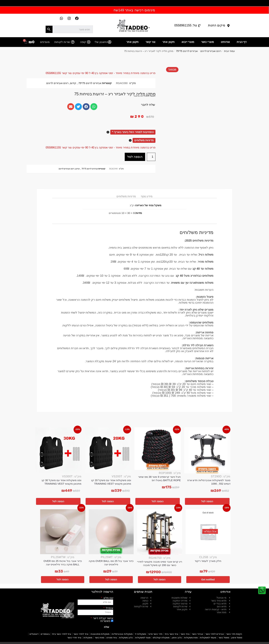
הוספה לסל (135, 157)
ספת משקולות (191, 638)
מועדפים (45, 42)
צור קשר (150, 42)
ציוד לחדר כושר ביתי (62, 634)
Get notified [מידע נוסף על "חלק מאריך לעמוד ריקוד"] (208, 580)
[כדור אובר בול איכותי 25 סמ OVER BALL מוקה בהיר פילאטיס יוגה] (63, 532)
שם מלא (108, 598)
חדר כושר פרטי (155, 634)
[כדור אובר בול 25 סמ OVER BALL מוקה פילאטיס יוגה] (111, 532)
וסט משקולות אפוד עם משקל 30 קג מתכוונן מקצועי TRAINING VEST (62, 482)
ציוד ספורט (112, 638)
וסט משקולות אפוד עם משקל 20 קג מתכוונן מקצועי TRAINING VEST (111, 482)
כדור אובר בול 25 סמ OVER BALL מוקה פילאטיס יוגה (111, 563)
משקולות (88, 638)
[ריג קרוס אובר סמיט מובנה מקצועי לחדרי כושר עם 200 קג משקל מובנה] (160, 532)
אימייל (109, 608)
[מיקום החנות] (228, 26)
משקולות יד (140, 634)
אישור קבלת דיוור (103, 618)
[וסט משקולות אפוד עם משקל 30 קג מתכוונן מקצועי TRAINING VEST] (58, 450)
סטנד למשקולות (143, 638)
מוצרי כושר (207, 42)
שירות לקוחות (62, 42)
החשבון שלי (101, 42)
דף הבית (242, 42)
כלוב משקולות (126, 638)
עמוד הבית (230, 51)
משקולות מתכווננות (100, 634)
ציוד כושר (185, 634)
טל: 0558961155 (186, 25)
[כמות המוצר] (151, 157)
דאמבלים (34, 634)
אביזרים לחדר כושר (215, 634)
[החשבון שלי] (110, 42)
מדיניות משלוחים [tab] (126, 196)
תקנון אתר (168, 42)
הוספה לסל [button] (207, 501)
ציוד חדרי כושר (74, 638)
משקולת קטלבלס (161, 638)
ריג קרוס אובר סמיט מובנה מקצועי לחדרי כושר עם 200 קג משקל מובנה (160, 563)
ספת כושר (100, 638)
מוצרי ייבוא (188, 42)
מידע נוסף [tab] (147, 196)
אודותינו (225, 42)
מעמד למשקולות (208, 638)
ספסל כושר (224, 638)
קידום (73, 83)
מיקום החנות (217, 25)
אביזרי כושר (197, 634)
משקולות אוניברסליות (122, 634)
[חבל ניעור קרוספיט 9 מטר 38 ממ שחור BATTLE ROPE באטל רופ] (158, 449)
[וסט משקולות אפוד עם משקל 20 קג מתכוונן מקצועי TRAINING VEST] (108, 450)
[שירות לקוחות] (73, 42)
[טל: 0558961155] (199, 26)
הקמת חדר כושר (234, 634)
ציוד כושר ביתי (171, 634)
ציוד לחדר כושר (81, 634)
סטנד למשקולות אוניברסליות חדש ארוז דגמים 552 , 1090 (209, 482)
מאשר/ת (105, 621)
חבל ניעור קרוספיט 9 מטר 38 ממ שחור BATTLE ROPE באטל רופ (159, 479)
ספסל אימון (237, 638)
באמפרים (45, 634)
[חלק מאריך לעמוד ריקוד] (208, 532)
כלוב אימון (177, 638)
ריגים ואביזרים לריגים (211, 51)
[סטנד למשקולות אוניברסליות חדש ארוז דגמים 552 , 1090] (207, 450)
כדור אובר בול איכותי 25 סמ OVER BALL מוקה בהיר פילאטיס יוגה (63, 563)
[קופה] (89, 42)
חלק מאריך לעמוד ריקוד (208, 561)
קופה (83, 42)
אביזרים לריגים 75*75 (187, 51)
